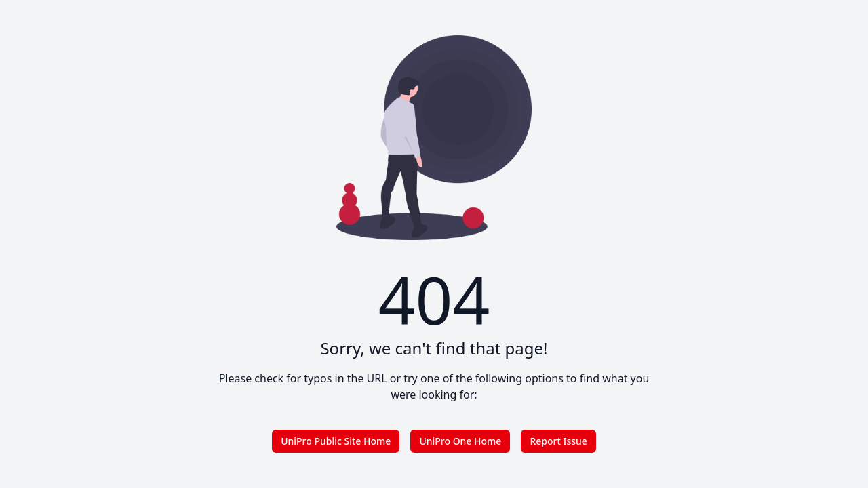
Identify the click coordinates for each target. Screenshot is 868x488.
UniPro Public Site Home (336, 441)
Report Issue (558, 441)
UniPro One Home (460, 441)
